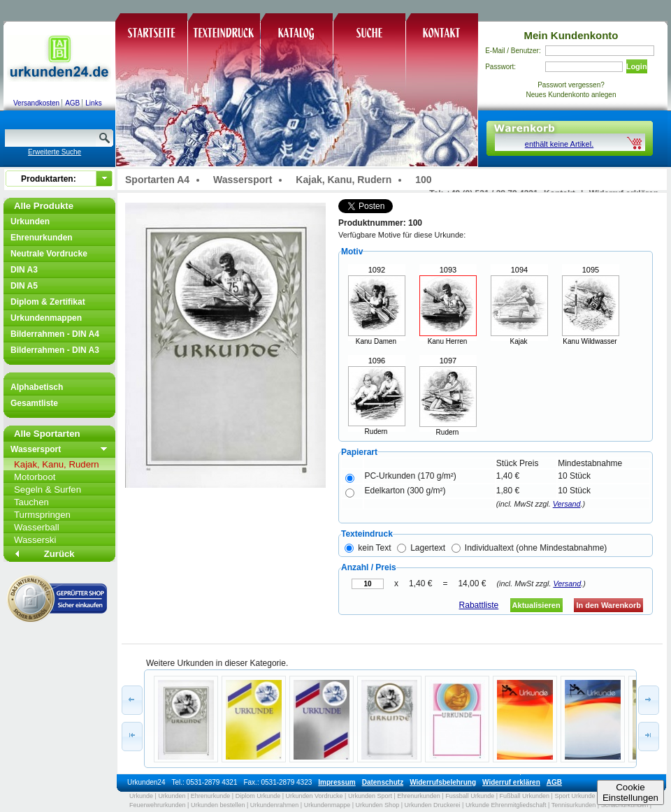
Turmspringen (42, 515)
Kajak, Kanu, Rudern (57, 464)
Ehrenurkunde (211, 796)
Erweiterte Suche (55, 152)
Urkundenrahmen (275, 805)
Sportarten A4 (157, 180)
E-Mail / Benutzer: (513, 51)
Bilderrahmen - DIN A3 (55, 350)
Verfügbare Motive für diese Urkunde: (402, 235)
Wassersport (36, 449)
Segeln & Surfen (48, 490)
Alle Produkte (44, 206)
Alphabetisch (37, 387)
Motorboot (35, 477)
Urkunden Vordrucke (315, 796)
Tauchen (31, 502)
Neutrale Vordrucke (49, 254)
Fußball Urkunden (525, 796)
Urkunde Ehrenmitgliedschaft (506, 805)
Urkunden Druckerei (432, 805)
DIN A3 (24, 270)
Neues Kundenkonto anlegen (571, 95)
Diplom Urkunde (258, 796)
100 (423, 180)
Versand (567, 504)
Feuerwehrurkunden (158, 805)
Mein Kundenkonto (571, 35)
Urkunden (30, 222)
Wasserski (35, 540)
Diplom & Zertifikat (48, 302)
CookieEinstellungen (630, 792)
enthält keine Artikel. (559, 144)
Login (637, 66)
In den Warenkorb (608, 605)
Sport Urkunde (575, 796)
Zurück (59, 554)
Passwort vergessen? (571, 85)
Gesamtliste (34, 403)
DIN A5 (24, 286)
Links (93, 103)
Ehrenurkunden (42, 238)
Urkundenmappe (327, 805)
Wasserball (37, 527)
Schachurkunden (625, 805)
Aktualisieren (536, 605)
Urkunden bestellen (218, 805)
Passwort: (500, 67)
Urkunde (141, 796)
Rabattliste (479, 605)
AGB (72, 103)
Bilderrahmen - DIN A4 (55, 334)
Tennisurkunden (574, 805)
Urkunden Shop (378, 805)
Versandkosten (36, 103)
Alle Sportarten (47, 434)
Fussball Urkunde (470, 796)
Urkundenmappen (46, 318)
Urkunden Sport (370, 796)
